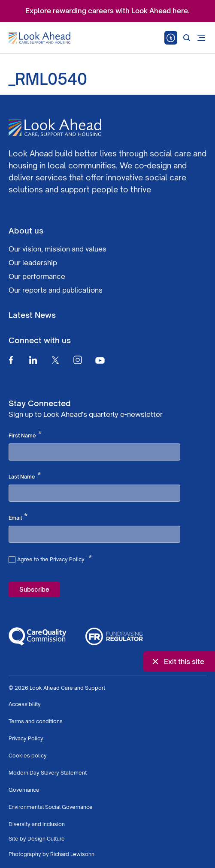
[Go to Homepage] (39, 38)
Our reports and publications (56, 290)
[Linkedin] (33, 360)
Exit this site (177, 661)
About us (26, 230)
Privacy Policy (26, 738)
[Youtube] (100, 360)
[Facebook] (11, 360)
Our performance (37, 276)
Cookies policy (28, 756)
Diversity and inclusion (37, 824)
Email (18, 517)
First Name (25, 435)
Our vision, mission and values (58, 249)
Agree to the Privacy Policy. (55, 558)
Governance (24, 790)
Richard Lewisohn (72, 854)
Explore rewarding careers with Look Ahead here (107, 11)
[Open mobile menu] (201, 38)
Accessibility (25, 704)
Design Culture (46, 839)
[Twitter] (55, 360)
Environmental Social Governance (51, 807)
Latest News (32, 315)
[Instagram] (78, 360)
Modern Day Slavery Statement (48, 773)
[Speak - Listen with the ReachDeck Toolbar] (171, 38)
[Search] (187, 38)
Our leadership (33, 263)
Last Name (25, 476)
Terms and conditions (36, 721)
